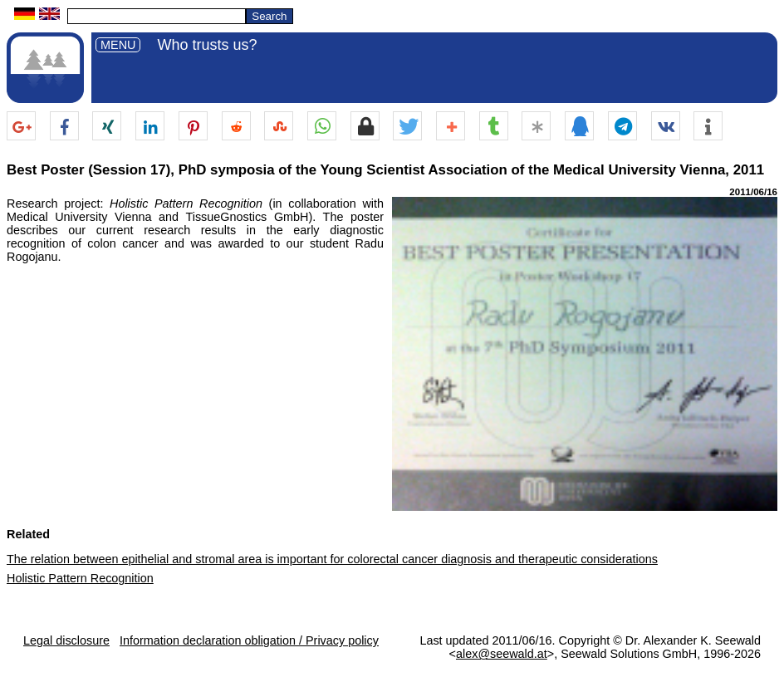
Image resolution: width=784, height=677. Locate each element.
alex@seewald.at (502, 654)
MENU (118, 45)
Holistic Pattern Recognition (80, 578)
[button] (21, 127)
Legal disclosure (66, 640)
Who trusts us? (207, 45)
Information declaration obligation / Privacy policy (249, 640)
